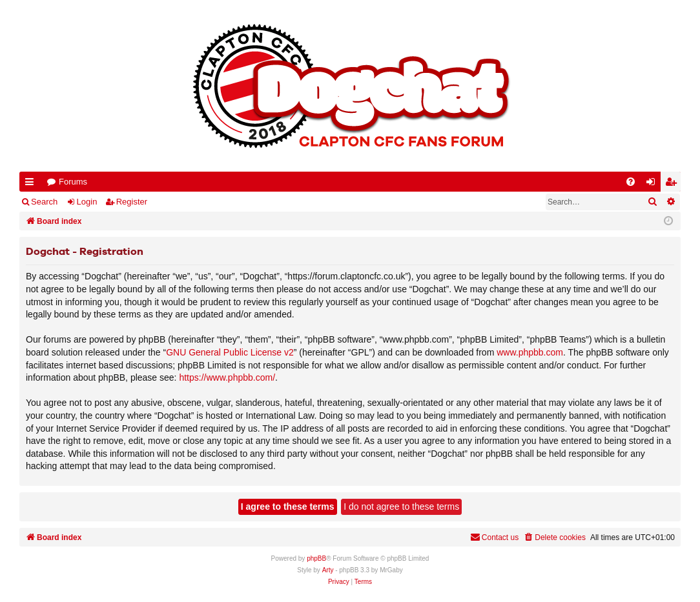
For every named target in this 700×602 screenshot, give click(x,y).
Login (87, 202)
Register (132, 202)
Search (44, 202)
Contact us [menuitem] (494, 537)
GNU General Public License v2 (230, 352)
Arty (328, 570)
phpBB (316, 558)
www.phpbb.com (530, 352)
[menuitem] (631, 182)
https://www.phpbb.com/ (227, 377)
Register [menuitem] (674, 184)
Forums (73, 182)
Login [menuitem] (654, 184)
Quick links (32, 184)
